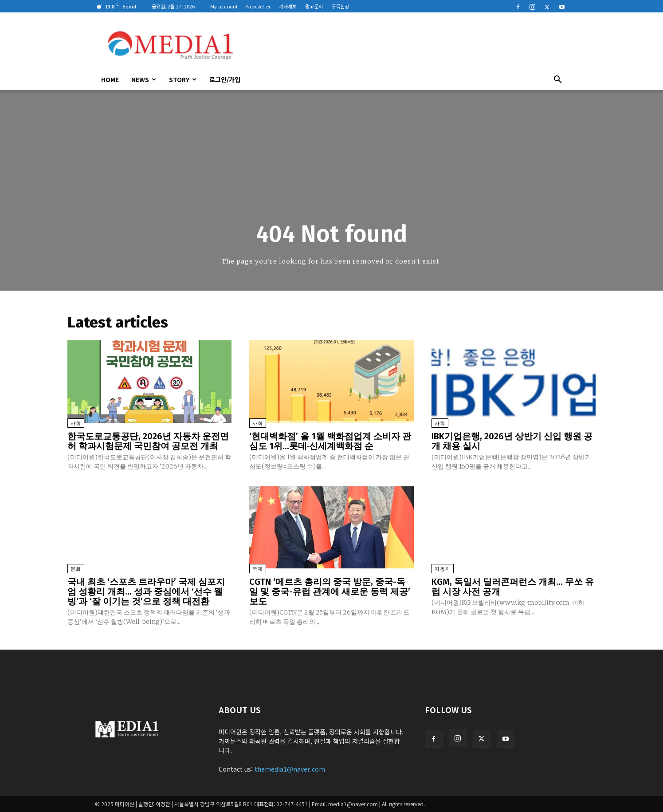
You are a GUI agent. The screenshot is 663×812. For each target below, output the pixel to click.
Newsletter (258, 6)
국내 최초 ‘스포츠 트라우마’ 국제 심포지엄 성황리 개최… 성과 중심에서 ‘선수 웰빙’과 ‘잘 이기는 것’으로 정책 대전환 (146, 591)
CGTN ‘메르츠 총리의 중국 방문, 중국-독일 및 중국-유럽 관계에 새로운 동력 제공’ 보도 (330, 591)
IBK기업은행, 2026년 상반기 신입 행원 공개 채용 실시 (512, 441)
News (144, 79)
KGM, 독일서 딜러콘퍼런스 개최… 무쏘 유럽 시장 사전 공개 (513, 587)
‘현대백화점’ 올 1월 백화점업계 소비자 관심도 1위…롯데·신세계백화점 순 (330, 441)
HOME (110, 79)
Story (183, 79)
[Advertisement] (407, 45)
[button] (558, 80)
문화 (76, 569)
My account (224, 6)
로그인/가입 (225, 79)
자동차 (443, 569)
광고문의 (314, 6)
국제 (258, 569)
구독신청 (340, 6)
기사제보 (288, 6)
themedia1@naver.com (290, 769)
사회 (76, 424)
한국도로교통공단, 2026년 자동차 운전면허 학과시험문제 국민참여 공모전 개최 (148, 441)
